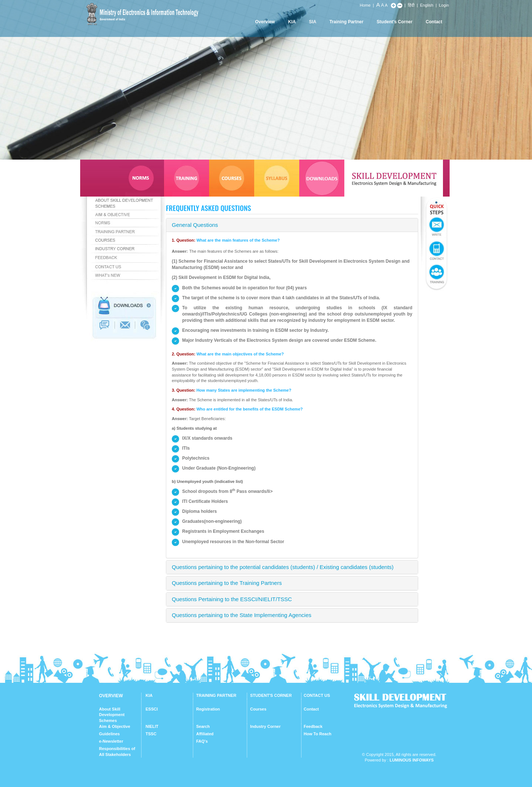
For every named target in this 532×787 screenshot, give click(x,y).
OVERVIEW (111, 696)
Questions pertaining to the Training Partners (227, 583)
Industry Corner (265, 726)
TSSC (151, 734)
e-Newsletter (111, 741)
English (427, 5)
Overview (265, 22)
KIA (292, 22)
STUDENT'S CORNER (271, 695)
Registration (208, 709)
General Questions (195, 225)
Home (365, 5)
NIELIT (152, 726)
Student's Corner (395, 22)
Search (203, 726)
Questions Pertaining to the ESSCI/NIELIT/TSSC (232, 599)
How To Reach (318, 734)
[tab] (292, 225)
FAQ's (202, 741)
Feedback (313, 726)
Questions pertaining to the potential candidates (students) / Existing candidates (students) (283, 567)
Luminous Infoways (411, 760)
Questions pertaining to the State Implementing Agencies (242, 615)
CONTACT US (317, 695)
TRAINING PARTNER (216, 695)
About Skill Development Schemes (112, 715)
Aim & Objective (115, 726)
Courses (258, 709)
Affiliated (205, 734)
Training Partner (347, 22)
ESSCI (152, 709)
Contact (434, 22)
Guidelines (109, 734)
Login (444, 5)
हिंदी (411, 5)
